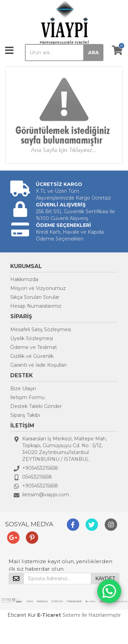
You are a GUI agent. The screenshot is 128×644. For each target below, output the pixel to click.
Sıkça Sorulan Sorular (35, 297)
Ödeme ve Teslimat (34, 347)
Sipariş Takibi (25, 415)
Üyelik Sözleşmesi (32, 338)
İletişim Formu (27, 397)
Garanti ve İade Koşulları (38, 365)
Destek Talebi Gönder (36, 406)
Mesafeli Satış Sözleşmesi (41, 330)
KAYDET (105, 579)
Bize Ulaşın (23, 389)
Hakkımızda (24, 279)
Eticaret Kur (22, 615)
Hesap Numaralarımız (36, 306)
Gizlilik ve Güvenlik (32, 356)
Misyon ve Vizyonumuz (38, 288)
